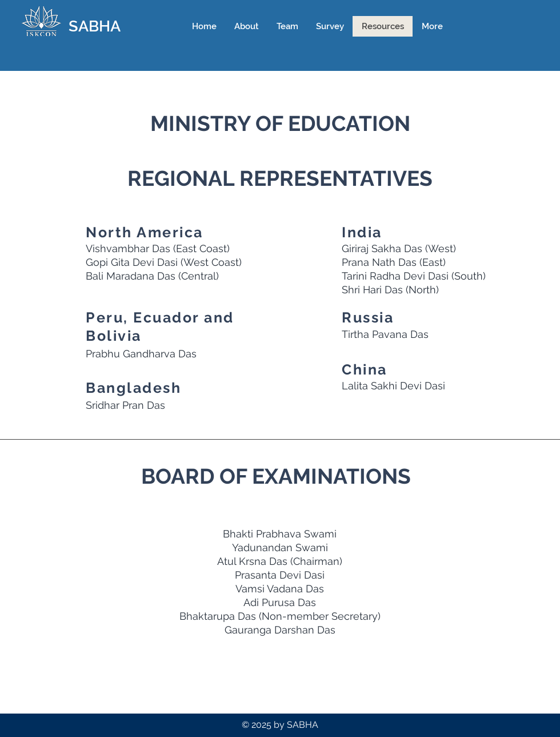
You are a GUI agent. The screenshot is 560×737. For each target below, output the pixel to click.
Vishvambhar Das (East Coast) (158, 248)
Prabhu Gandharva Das (141, 354)
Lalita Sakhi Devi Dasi (393, 386)
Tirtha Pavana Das (385, 334)
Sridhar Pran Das (125, 405)
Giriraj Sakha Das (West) (399, 248)
